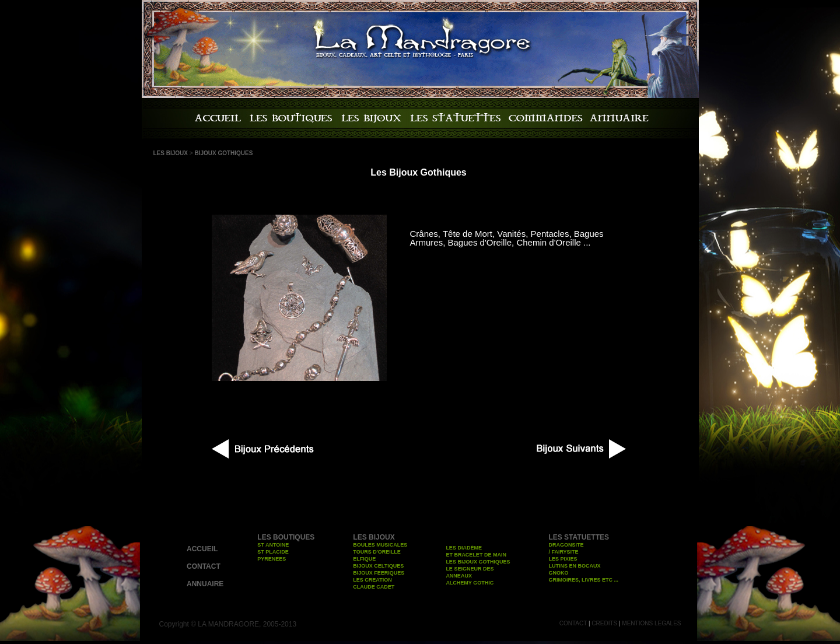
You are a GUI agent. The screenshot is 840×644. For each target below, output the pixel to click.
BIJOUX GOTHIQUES (223, 153)
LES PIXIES (563, 559)
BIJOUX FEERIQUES (379, 573)
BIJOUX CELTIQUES (378, 566)
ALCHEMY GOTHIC (470, 583)
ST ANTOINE (273, 545)
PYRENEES (272, 559)
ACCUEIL (202, 549)
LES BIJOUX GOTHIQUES (478, 562)
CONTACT (204, 566)
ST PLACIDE (273, 552)
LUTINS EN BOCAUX (574, 566)
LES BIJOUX (171, 153)
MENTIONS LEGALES (651, 623)
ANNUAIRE (205, 584)
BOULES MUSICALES (380, 545)
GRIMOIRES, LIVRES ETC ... (583, 580)
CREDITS (604, 623)
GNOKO (558, 573)
